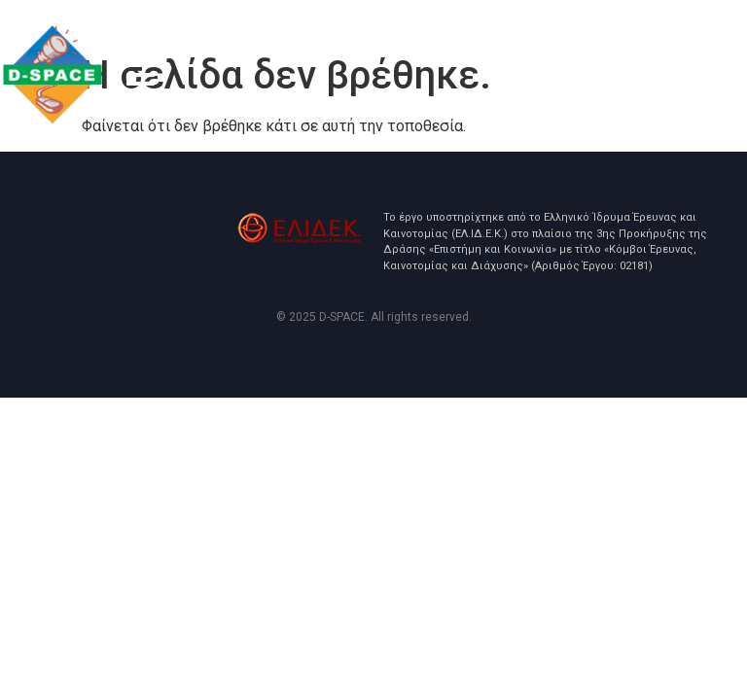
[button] (140, 87)
